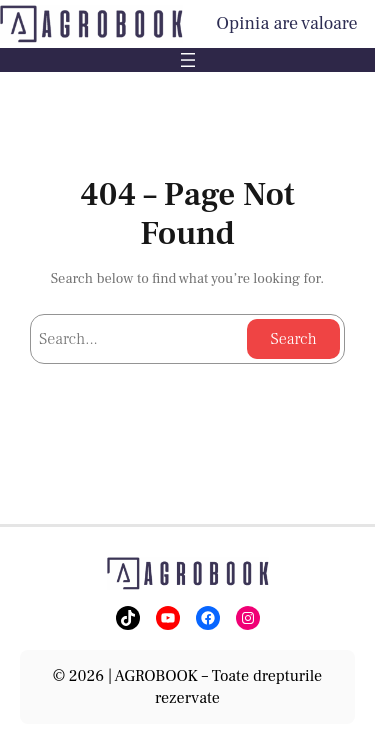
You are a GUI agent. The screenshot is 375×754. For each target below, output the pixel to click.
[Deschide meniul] (188, 60)
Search (293, 339)
